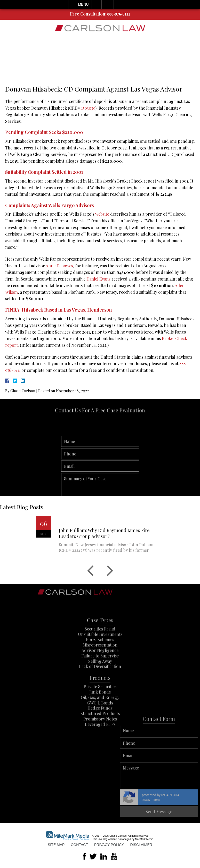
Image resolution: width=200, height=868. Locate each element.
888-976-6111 (119, 14)
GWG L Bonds (100, 714)
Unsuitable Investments (100, 645)
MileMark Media (144, 839)
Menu (83, 4)
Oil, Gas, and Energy (100, 708)
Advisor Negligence (100, 662)
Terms (195, 800)
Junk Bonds (100, 703)
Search (127, 4)
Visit (118, 4)
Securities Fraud (100, 640)
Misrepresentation (100, 656)
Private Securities (100, 698)
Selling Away (100, 672)
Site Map (56, 845)
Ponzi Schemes (100, 651)
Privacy (185, 800)
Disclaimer (141, 845)
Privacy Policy (109, 845)
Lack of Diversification (100, 678)
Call (97, 4)
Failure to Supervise (100, 667)
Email (108, 4)
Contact (79, 845)
